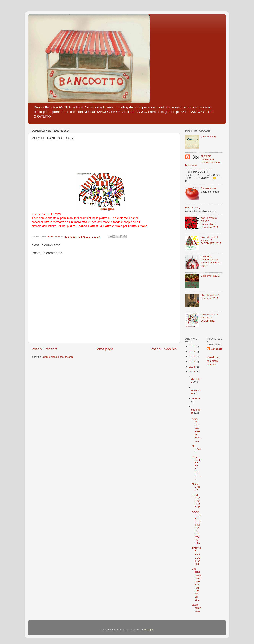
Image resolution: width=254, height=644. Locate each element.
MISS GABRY (196, 487)
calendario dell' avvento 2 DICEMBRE (210, 318)
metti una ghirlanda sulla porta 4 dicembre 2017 (211, 261)
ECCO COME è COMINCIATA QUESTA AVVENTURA (196, 528)
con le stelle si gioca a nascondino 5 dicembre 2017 (209, 223)
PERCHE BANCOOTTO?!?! (196, 556)
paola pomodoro (196, 608)
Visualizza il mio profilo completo (214, 361)
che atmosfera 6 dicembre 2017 (210, 297)
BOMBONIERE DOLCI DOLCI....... (196, 468)
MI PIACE (196, 449)
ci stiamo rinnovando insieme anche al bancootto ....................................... (203, 162)
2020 (193, 346)
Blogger (149, 630)
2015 (193, 367)
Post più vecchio (163, 349)
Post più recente (45, 349)
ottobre (196, 398)
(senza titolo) (208, 137)
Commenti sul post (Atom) (58, 357)
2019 (193, 352)
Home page (104, 349)
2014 (193, 372)
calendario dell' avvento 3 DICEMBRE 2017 (211, 240)
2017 (193, 357)
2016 (193, 361)
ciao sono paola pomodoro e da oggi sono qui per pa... (196, 584)
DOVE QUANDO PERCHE (196, 501)
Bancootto (216, 351)
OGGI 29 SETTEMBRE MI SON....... (196, 430)
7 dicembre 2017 (211, 276)
